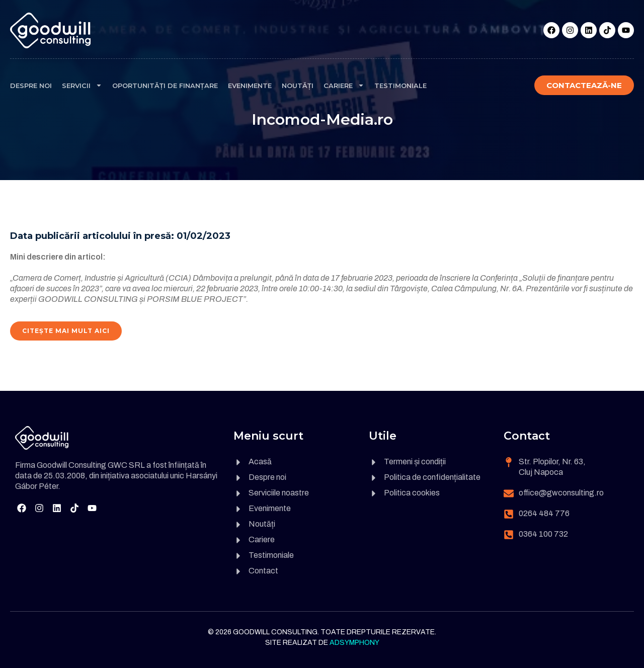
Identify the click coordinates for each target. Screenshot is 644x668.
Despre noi (31, 86)
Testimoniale (400, 86)
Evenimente (250, 86)
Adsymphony (354, 643)
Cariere (344, 85)
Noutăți (298, 86)
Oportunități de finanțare (165, 86)
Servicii (82, 85)
